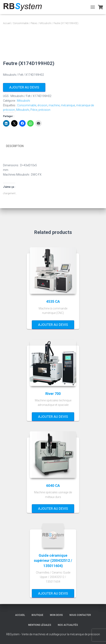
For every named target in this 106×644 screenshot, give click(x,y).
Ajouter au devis (24, 87)
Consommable (21, 23)
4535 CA (53, 301)
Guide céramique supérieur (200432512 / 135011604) (53, 560)
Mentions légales (40, 625)
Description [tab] (15, 146)
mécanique (68, 105)
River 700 (53, 394)
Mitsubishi (45, 23)
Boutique (37, 615)
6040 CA (53, 486)
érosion (42, 105)
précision (44, 110)
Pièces (34, 23)
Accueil (7, 23)
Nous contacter (80, 615)
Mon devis (56, 615)
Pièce (34, 110)
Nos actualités (68, 625)
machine (54, 105)
